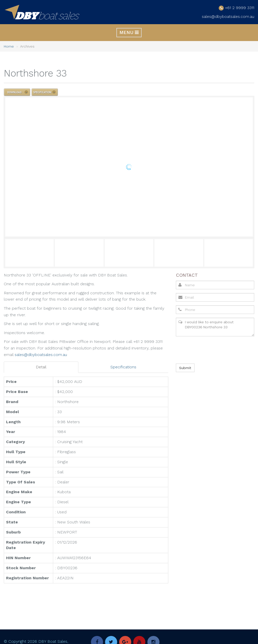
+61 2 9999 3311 (240, 7)
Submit (185, 368)
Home (9, 46)
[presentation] (214, 350)
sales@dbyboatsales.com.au (228, 16)
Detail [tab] (41, 367)
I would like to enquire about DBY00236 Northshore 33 (215, 327)
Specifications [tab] (123, 367)
